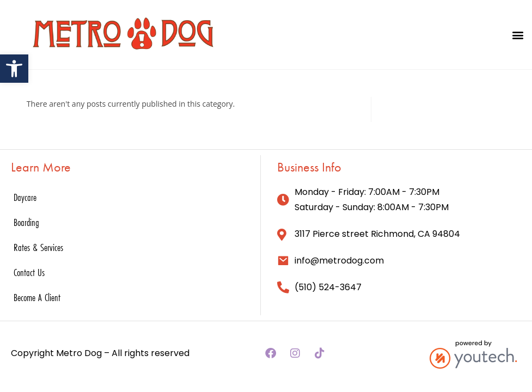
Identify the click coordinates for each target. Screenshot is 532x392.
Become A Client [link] (37, 297)
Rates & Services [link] (38, 247)
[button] (518, 35)
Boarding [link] (26, 222)
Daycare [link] (25, 197)
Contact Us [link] (29, 272)
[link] (14, 69)
